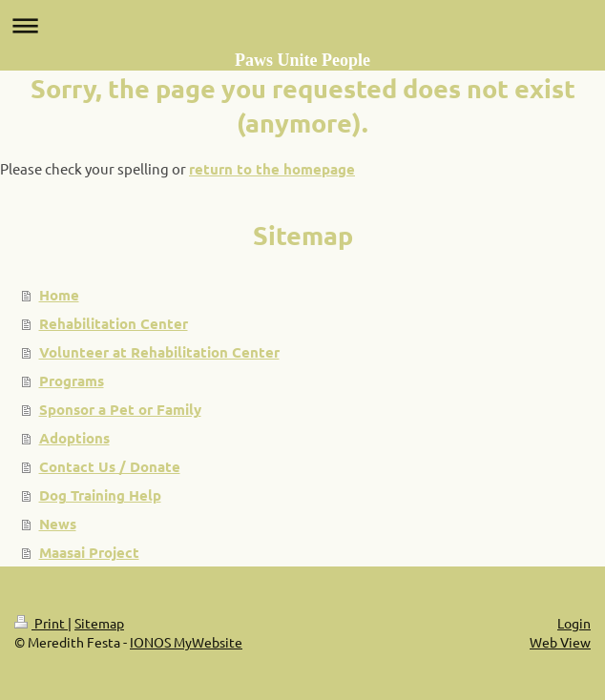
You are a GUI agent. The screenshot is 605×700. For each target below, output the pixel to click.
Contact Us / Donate (110, 466)
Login (574, 623)
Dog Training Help (100, 495)
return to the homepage (272, 169)
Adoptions (74, 438)
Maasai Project (89, 552)
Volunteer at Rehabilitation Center (159, 352)
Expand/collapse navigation (302, 25)
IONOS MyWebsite (186, 642)
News (58, 524)
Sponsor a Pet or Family (120, 409)
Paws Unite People (302, 60)
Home (59, 295)
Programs (72, 381)
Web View (560, 642)
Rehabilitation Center (114, 323)
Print (41, 623)
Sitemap (99, 623)
